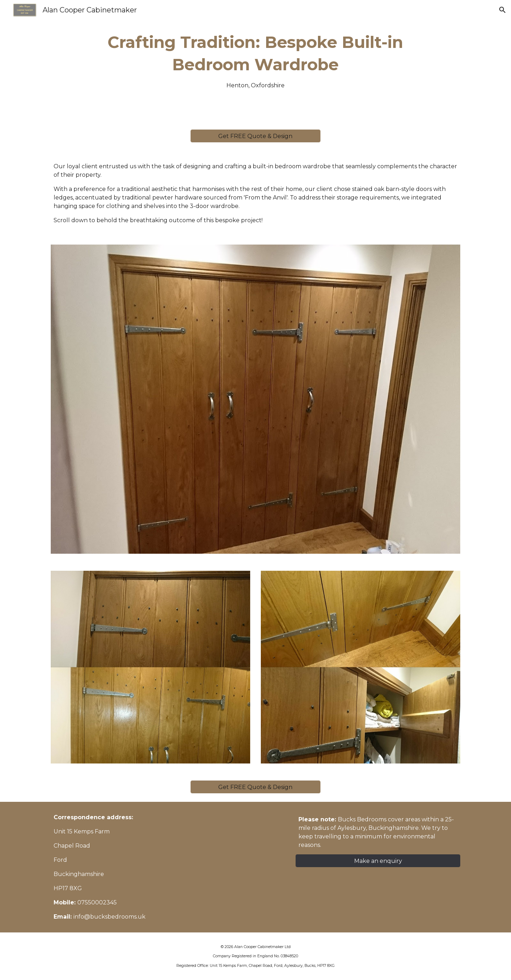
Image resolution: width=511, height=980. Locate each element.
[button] (502, 10)
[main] (255, 61)
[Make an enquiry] (378, 861)
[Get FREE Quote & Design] (255, 136)
